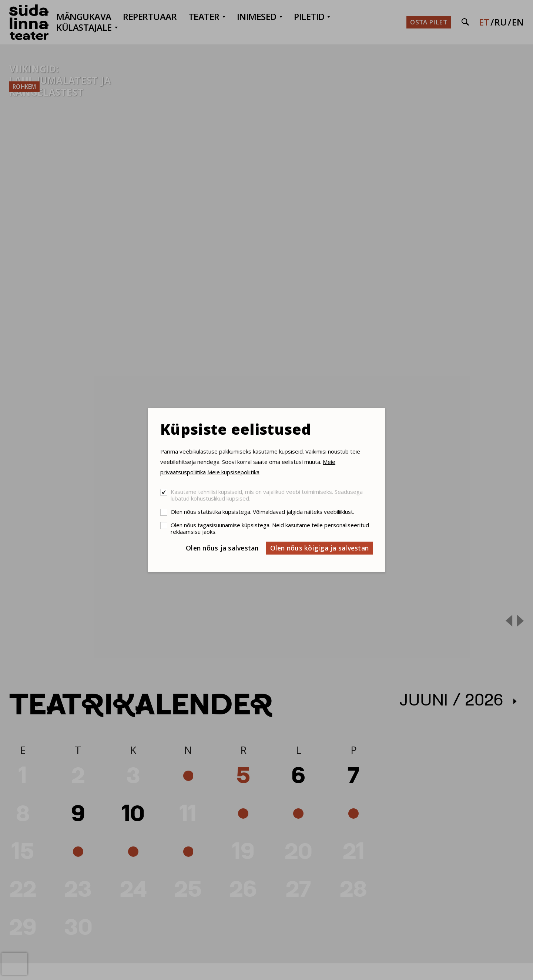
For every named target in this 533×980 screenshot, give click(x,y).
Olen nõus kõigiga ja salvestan (320, 548)
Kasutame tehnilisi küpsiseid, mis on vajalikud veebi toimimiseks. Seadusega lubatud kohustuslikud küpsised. (267, 495)
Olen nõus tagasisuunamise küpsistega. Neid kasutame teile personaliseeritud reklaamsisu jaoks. (270, 528)
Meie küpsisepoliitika (233, 472)
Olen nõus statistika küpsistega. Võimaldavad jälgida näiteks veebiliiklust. (262, 512)
